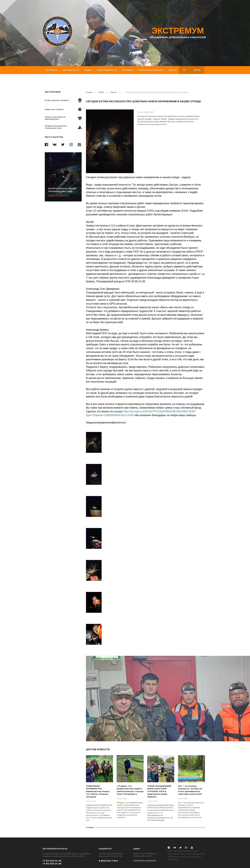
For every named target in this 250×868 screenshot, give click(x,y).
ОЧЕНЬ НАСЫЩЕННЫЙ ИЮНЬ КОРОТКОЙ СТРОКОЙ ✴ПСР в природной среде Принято (159, 791)
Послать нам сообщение (145, 860)
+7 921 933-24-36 (52, 861)
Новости (113, 92)
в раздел (90, 827)
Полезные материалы (151, 70)
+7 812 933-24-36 (52, 864)
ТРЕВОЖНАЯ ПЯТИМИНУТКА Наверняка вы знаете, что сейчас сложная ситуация (98, 791)
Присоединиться (107, 70)
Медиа (88, 70)
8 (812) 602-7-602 (108, 861)
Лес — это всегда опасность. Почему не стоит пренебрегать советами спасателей (190, 790)
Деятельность (71, 70)
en (184, 70)
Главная (89, 92)
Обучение (128, 70)
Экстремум (51, 70)
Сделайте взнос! (65, 192)
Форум (172, 70)
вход (197, 70)
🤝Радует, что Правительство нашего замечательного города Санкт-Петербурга (130, 790)
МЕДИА (101, 92)
